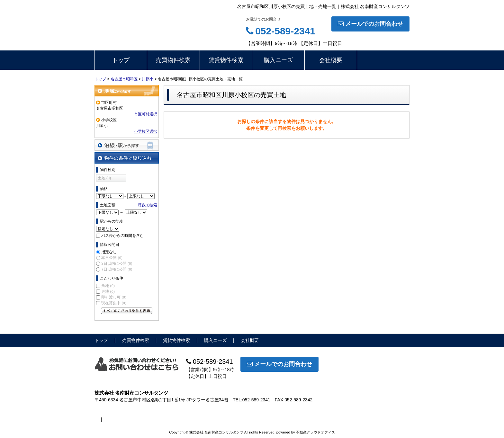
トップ (121, 60)
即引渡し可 (114, 297)
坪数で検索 (148, 205)
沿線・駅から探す (127, 145)
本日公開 (112, 258)
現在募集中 (114, 303)
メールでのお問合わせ (370, 24)
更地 (108, 291)
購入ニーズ (278, 60)
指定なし (109, 252)
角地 (108, 286)
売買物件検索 (173, 60)
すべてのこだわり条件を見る (127, 311)
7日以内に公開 (117, 269)
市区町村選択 (146, 114)
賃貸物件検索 (226, 60)
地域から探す (127, 91)
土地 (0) (104, 178)
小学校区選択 (146, 131)
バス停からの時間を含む (122, 236)
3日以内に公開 (117, 264)
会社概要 (331, 60)
